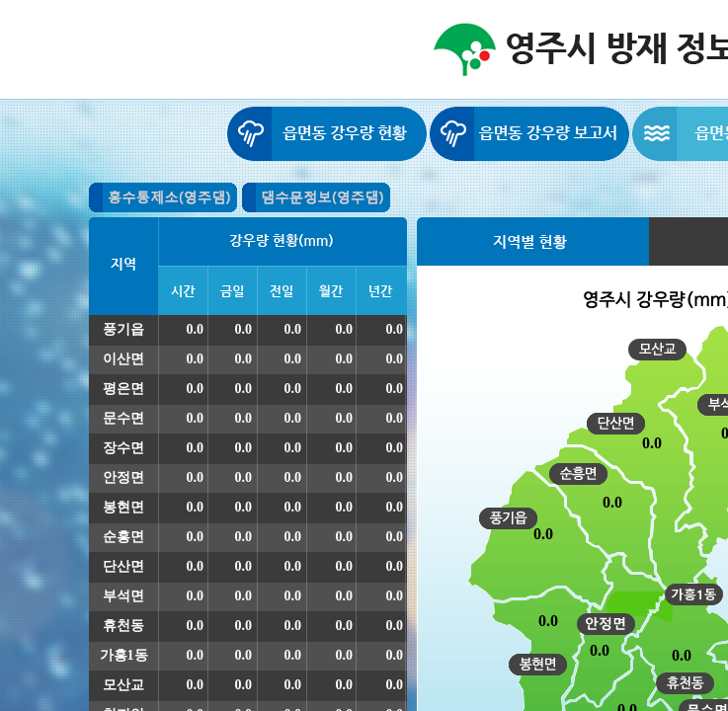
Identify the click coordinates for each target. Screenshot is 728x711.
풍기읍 (123, 329)
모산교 (123, 685)
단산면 (123, 566)
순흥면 (123, 537)
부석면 (123, 596)
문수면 (123, 418)
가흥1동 (124, 655)
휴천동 (123, 626)
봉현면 (123, 507)
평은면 (123, 389)
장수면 (123, 448)
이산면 (123, 359)
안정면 (123, 477)
